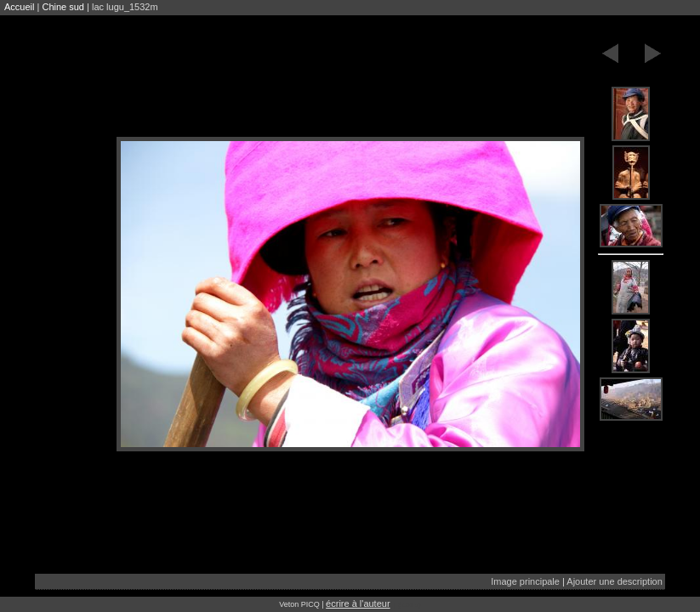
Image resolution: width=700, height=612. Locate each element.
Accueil (19, 7)
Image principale (525, 581)
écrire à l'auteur (358, 603)
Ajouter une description (615, 581)
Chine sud (63, 7)
